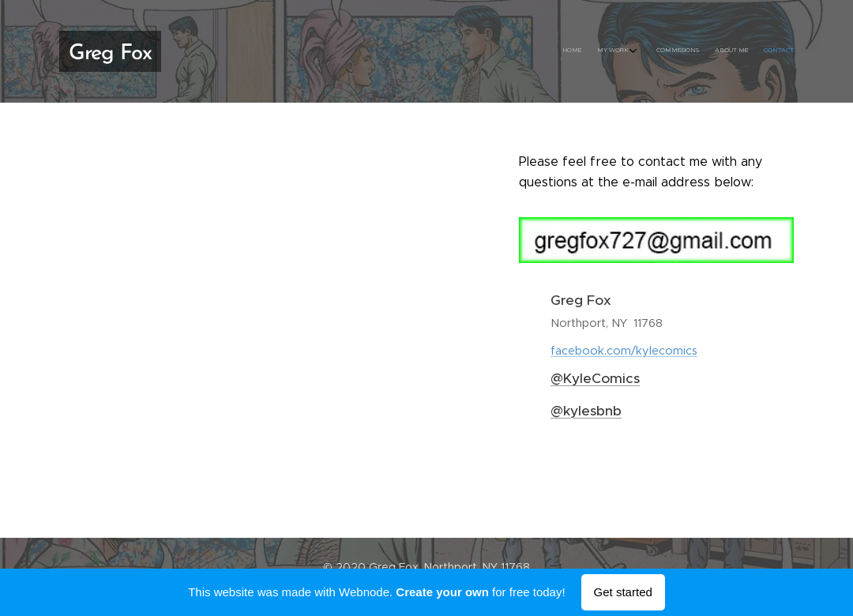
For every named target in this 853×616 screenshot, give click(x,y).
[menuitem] (721, 51)
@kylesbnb (586, 411)
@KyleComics (595, 378)
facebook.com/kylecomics (624, 351)
